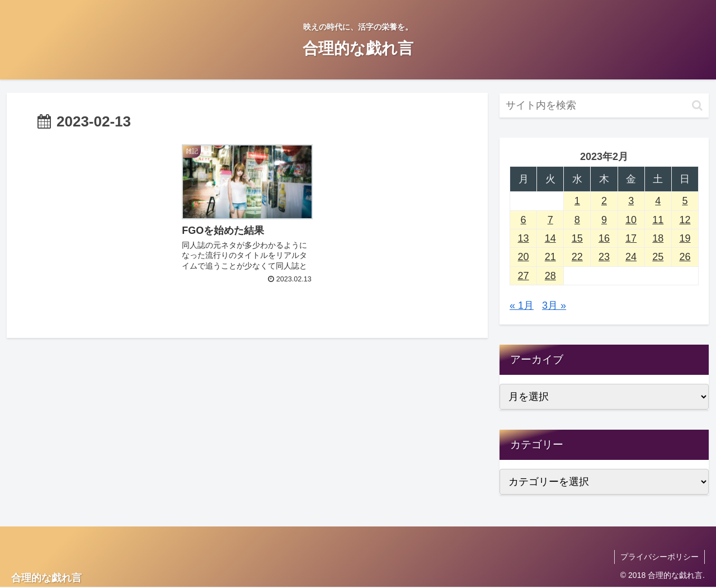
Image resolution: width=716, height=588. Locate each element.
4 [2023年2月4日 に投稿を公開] (658, 201)
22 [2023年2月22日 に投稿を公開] (577, 257)
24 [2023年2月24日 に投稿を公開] (631, 257)
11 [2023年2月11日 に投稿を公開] (658, 220)
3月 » (554, 305)
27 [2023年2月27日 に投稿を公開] (524, 276)
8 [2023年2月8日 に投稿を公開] (577, 220)
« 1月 (522, 305)
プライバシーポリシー (660, 557)
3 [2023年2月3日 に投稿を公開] (631, 201)
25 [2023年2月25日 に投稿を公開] (658, 257)
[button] (697, 105)
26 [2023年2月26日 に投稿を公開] (685, 257)
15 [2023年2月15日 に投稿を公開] (577, 238)
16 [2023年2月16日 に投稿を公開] (604, 238)
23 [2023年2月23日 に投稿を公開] (604, 257)
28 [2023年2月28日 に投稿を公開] (550, 276)
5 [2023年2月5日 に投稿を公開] (685, 201)
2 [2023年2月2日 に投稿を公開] (604, 201)
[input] (604, 105)
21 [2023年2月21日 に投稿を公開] (550, 257)
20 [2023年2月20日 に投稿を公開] (524, 257)
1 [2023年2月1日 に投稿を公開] (577, 201)
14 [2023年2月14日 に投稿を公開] (550, 238)
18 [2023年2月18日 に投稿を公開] (658, 238)
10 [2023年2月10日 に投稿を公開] (631, 220)
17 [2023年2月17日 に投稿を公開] (631, 238)
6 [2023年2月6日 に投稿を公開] (524, 220)
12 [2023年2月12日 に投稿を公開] (685, 220)
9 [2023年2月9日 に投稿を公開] (604, 220)
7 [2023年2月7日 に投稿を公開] (550, 220)
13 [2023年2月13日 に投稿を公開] (524, 238)
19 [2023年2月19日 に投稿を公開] (685, 238)
